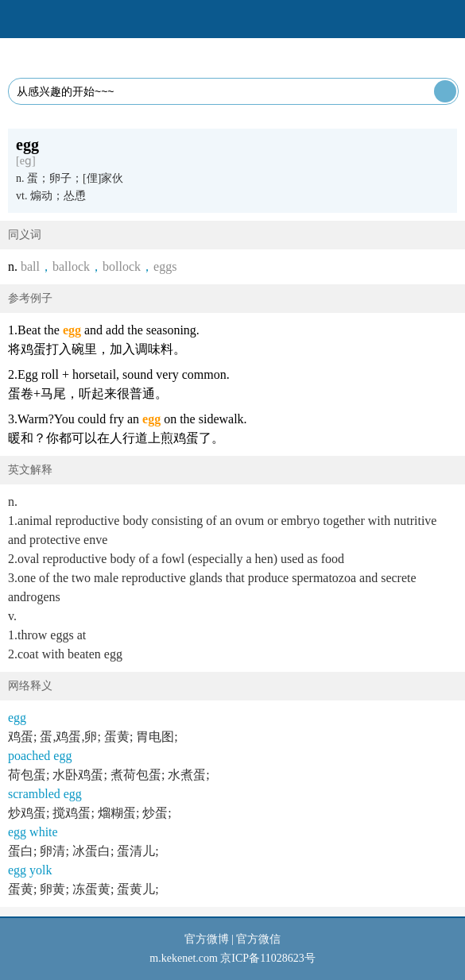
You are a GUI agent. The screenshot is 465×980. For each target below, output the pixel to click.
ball (30, 266)
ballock (71, 266)
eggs (165, 266)
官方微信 (258, 939)
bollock (122, 266)
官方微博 (207, 939)
